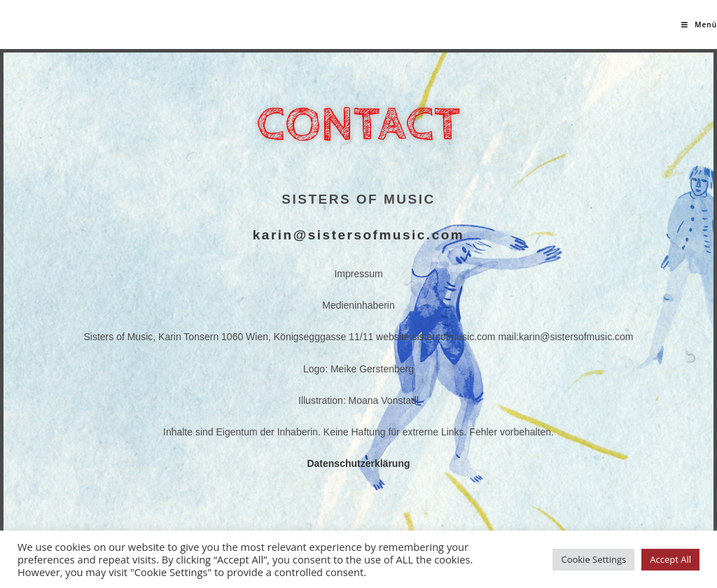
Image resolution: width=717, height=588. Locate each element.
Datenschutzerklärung (358, 463)
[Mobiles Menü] (699, 24)
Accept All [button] (670, 559)
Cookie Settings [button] (593, 559)
